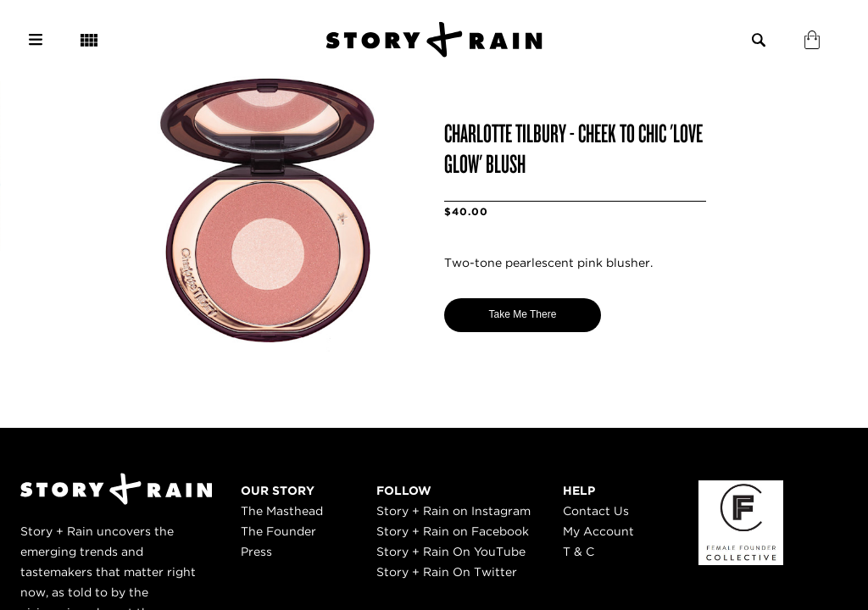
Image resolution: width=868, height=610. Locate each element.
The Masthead (282, 511)
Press (256, 552)
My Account (598, 531)
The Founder (278, 531)
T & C (579, 552)
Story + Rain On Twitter (447, 572)
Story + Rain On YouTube (451, 552)
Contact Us (596, 511)
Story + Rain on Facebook (453, 531)
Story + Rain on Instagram (453, 511)
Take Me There (523, 314)
